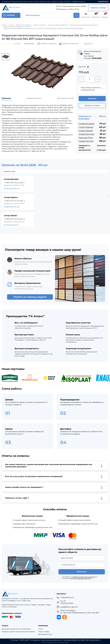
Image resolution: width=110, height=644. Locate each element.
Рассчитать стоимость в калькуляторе (92, 89)
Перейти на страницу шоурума (30, 297)
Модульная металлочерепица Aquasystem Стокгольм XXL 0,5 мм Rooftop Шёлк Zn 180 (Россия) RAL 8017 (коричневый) (43, 28)
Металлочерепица (40, 25)
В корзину (92, 99)
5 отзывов (17, 44)
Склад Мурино (86, 127)
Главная (4, 25)
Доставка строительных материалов (16, 629)
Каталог (11, 25)
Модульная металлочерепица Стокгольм (17, 27)
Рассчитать (82, 572)
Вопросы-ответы (45, 2)
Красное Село (86, 138)
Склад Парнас (86, 131)
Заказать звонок (98, 8)
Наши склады (44, 632)
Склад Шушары (86, 124)
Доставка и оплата (27, 2)
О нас (41, 629)
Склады (61, 2)
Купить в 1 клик (92, 106)
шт (88, 67)
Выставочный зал (45, 634)
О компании (6, 2)
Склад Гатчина (86, 141)
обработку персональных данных (84, 577)
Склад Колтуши (86, 134)
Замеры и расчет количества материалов (18, 632)
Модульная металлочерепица (58, 25)
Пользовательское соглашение (55, 642)
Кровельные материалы (24, 25)
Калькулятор (15, 2)
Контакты (67, 2)
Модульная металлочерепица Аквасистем (84, 25)
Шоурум (55, 2)
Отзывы (36, 2)
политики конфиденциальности (80, 578)
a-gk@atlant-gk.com (79, 2)
